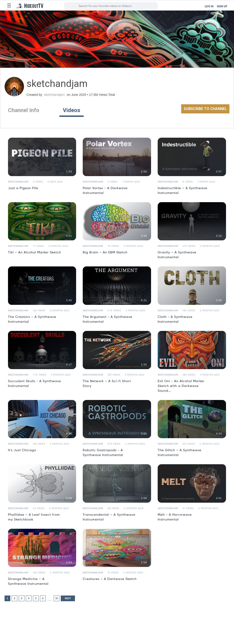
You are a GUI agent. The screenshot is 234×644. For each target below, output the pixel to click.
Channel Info (24, 110)
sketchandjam (54, 95)
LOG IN (209, 7)
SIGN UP (222, 7)
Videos (72, 110)
